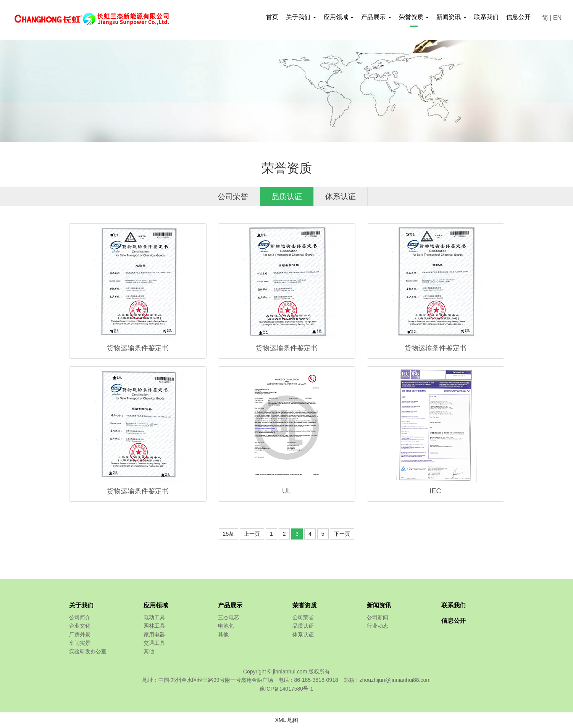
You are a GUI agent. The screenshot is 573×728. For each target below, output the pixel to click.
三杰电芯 (229, 617)
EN (557, 18)
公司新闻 (378, 617)
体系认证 (341, 196)
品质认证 (287, 196)
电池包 (226, 626)
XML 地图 (286, 720)
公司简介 (80, 617)
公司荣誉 (233, 196)
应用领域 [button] (339, 17)
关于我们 (81, 605)
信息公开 (518, 17)
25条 (229, 534)
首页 (272, 17)
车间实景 (80, 643)
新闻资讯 (379, 605)
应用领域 (156, 605)
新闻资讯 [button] (451, 17)
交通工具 (154, 643)
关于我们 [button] (301, 17)
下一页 (342, 534)
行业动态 (378, 626)
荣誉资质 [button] (414, 17)
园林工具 (154, 626)
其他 (149, 651)
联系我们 (486, 17)
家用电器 (154, 635)
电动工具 (154, 617)
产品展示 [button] (376, 17)
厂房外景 (80, 635)
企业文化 (80, 626)
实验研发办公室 (88, 651)
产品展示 (230, 605)
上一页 (252, 534)
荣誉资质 (305, 605)
